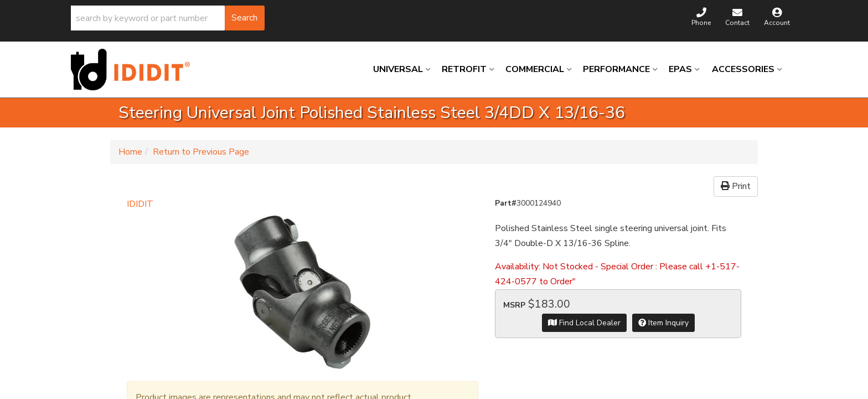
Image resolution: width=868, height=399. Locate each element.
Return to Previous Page (201, 152)
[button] (168, 18)
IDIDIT (140, 204)
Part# (506, 203)
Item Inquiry (663, 323)
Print (736, 186)
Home (130, 152)
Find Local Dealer (584, 323)
